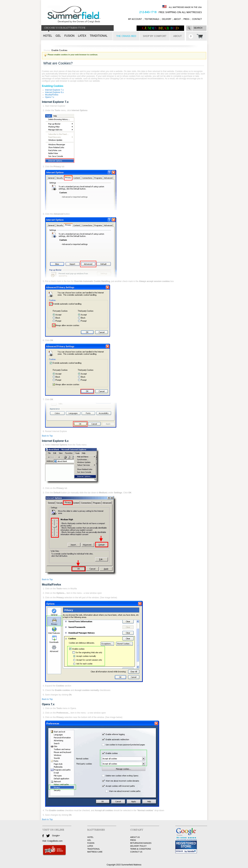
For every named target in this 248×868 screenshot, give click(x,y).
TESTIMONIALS (152, 19)
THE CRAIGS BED (126, 36)
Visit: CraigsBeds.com (52, 841)
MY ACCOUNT (135, 19)
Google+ (56, 836)
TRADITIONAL (94, 849)
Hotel (48, 36)
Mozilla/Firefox (52, 95)
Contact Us (136, 852)
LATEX (90, 846)
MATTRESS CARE (95, 852)
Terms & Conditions (141, 849)
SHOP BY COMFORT (155, 36)
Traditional (99, 36)
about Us (135, 837)
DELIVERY (167, 19)
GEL (89, 840)
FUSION (91, 843)
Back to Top (47, 436)
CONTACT (197, 19)
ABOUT (177, 19)
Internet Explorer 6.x (54, 92)
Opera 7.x (50, 97)
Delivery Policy (138, 846)
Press (186, 19)
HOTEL (90, 837)
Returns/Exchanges (141, 843)
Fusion (69, 36)
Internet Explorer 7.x (54, 90)
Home (47, 50)
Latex (82, 36)
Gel (58, 36)
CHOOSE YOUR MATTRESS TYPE (65, 28)
